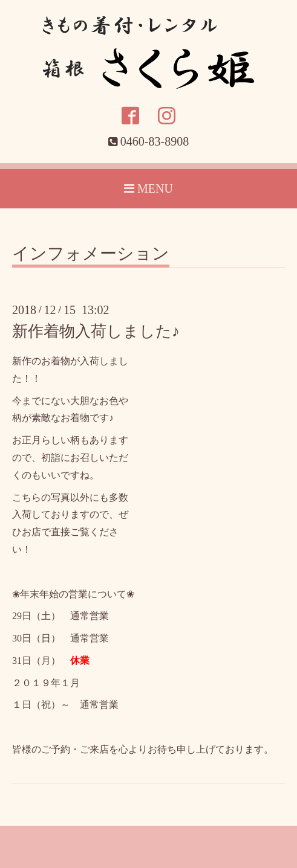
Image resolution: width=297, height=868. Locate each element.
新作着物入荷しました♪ (96, 331)
